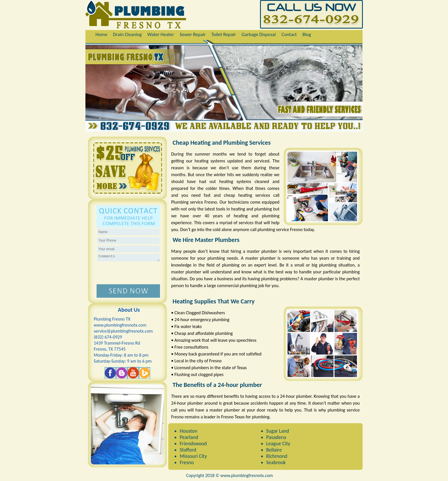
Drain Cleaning (127, 34)
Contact (289, 34)
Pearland (189, 437)
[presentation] (128, 273)
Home (101, 34)
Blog (307, 34)
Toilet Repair (224, 34)
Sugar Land (278, 431)
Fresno (187, 462)
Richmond (277, 456)
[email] (123, 331)
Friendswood (193, 444)
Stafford (188, 450)
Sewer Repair (193, 34)
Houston (189, 431)
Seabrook (276, 462)
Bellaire (274, 450)
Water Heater (161, 34)
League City (278, 444)
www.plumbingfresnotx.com (120, 325)
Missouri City (193, 456)
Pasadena (276, 437)
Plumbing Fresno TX (112, 319)
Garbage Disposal (259, 34)
